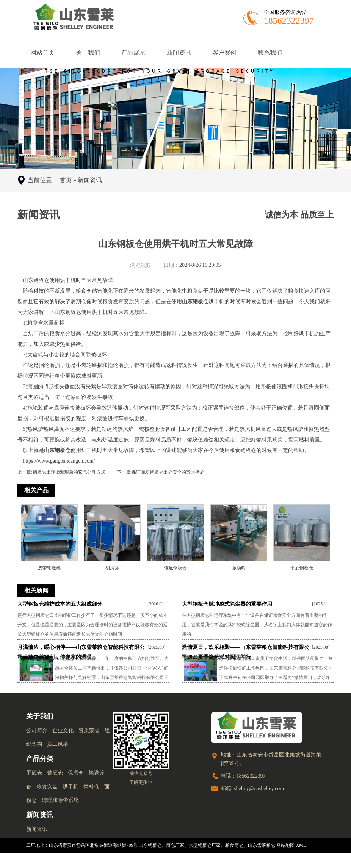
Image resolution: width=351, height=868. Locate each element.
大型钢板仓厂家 (205, 845)
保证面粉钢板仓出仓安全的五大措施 (168, 472)
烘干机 (71, 787)
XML (301, 845)
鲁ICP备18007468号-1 (303, 860)
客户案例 (224, 53)
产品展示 (133, 53)
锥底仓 (55, 773)
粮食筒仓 (234, 845)
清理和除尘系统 (60, 800)
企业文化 (63, 730)
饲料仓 (91, 787)
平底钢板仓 (302, 568)
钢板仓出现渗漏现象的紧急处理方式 (69, 472)
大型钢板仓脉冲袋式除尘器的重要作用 (227, 604)
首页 (66, 180)
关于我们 (88, 53)
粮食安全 (47, 787)
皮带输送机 (49, 568)
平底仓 (34, 773)
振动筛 (239, 568)
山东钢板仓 (150, 845)
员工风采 (58, 744)
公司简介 (37, 730)
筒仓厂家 (175, 845)
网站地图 (285, 845)
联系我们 (270, 53)
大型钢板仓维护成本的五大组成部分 (60, 604)
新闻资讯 (179, 53)
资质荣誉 (89, 730)
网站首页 (42, 53)
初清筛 (112, 568)
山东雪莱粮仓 (262, 845)
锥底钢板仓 (175, 568)
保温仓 (76, 773)
